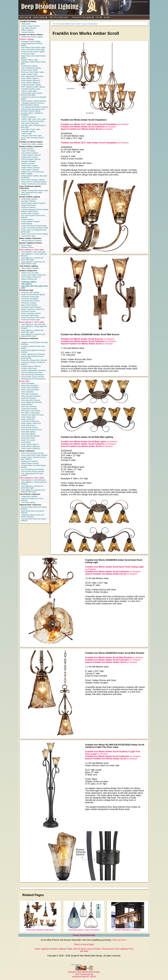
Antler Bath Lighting (28, 434)
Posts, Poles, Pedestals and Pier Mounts (32, 139)
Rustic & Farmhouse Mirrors (31, 313)
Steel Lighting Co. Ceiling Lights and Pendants (34, 255)
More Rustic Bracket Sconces (32, 430)
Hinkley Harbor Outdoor (30, 157)
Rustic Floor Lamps (28, 440)
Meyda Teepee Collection (30, 463)
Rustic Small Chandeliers (30, 388)
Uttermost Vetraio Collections (40, 929)
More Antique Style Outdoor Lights (33, 47)
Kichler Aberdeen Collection (128, 929)
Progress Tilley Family (29, 368)
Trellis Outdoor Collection (30, 170)
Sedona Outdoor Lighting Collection (34, 101)
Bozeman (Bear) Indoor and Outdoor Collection (34, 508)
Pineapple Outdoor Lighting (31, 41)
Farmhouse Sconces (28, 311)
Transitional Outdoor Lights (31, 89)
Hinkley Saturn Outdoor (29, 166)
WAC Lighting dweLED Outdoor (32, 76)
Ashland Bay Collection (29, 199)
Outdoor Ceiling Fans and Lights (33, 121)
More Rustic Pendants (29, 407)
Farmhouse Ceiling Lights (30, 297)
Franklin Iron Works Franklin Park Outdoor (33, 347)
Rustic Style (25, 381)
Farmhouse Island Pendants (31, 307)
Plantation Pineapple (28, 161)
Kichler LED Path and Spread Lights (34, 226)
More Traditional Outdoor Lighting (33, 87)
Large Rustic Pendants (29, 409)
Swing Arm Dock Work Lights (31, 136)
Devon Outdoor (27, 245)
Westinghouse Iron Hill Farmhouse (33, 379)
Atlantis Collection (27, 149)
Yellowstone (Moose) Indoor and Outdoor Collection (32, 516)
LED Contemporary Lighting (31, 68)
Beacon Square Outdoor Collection (33, 203)
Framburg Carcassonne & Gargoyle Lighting (33, 98)
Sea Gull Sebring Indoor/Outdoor (33, 375)
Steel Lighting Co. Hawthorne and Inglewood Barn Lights (33, 263)
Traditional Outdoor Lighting (31, 85)
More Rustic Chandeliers (30, 386)
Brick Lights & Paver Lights (31, 129)
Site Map (91, 935)
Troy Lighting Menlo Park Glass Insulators (32, 475)
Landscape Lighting (28, 131)
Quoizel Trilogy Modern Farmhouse (34, 370)
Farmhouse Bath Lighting (30, 292)
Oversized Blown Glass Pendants (84, 929)
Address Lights (26, 134)
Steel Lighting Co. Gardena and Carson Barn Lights (32, 259)
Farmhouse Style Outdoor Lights (33, 72)
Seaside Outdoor (27, 219)
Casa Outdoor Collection (30, 153)
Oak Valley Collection (29, 28)
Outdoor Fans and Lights (30, 273)
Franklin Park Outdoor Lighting (32, 37)
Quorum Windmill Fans (29, 279)
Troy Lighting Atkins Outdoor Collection (35, 107)
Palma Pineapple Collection (31, 159)
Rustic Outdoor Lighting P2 (31, 81)
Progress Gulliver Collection (31, 366)
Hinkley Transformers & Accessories (34, 184)
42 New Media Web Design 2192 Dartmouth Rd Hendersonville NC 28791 (84, 973)
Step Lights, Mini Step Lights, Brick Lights (34, 287)
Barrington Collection (29, 201)
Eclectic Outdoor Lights (29, 70)
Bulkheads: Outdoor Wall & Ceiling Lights (33, 63)
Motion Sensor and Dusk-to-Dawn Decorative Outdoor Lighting (33, 110)
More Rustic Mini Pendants (31, 400)
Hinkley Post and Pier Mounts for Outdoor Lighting (32, 173)
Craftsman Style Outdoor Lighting (33, 52)
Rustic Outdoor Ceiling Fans (31, 277)
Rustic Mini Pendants (29, 398)
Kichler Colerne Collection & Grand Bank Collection (33, 458)
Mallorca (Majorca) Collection (31, 241)
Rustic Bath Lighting (28, 432)
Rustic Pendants (27, 404)
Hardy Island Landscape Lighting (33, 180)
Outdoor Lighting (27, 39)
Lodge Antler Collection (29, 496)
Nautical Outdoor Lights (29, 60)
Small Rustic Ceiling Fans (30, 421)
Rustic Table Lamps (28, 438)
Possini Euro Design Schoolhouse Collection (33, 363)
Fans (131, 949)
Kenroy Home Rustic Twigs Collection (34, 455)
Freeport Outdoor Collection (31, 155)
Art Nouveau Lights (28, 54)
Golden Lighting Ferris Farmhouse (33, 354)
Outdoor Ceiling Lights (29, 91)
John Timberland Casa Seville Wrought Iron (31, 194)
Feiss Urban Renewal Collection (32, 453)
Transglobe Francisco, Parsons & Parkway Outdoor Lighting (33, 104)
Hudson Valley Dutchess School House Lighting (32, 357)
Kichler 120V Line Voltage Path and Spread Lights (33, 231)
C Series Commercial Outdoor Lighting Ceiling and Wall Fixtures (34, 210)
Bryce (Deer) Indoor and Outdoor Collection (32, 512)
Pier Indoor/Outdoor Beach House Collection (33, 216)
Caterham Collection (28, 207)
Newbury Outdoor (27, 247)
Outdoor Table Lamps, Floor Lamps (34, 119)
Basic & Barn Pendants (29, 305)
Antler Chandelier (27, 392)
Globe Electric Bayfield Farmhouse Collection (33, 351)
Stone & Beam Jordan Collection (33, 377)
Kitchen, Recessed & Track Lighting (111, 949)
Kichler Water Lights (28, 236)
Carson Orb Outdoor (28, 151)
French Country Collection (30, 26)
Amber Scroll (26, 24)
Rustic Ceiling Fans (28, 419)
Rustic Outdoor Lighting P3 (31, 83)
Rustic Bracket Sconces (30, 428)
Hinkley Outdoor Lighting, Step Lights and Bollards (34, 177)
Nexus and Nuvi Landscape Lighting (34, 182)
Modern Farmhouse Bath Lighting (33, 295)
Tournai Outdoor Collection (31, 222)
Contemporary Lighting (29, 66)
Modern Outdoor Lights (29, 74)
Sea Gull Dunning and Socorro (32, 373)
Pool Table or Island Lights (31, 413)
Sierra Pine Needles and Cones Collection (32, 499)
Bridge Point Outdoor (29, 205)
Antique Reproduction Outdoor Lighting (32, 44)
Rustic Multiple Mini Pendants (32, 402)
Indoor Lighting (41, 949)
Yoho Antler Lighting (28, 502)
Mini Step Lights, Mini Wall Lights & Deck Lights (33, 126)
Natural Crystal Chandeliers (31, 396)
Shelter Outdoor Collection (31, 168)
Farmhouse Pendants (29, 303)
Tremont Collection (28, 32)
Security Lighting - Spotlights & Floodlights (32, 114)
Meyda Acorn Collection (30, 461)
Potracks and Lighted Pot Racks (32, 415)
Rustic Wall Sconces (28, 425)
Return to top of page (84, 944)
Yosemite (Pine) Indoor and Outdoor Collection (34, 520)
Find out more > (120, 940)
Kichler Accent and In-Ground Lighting (35, 234)
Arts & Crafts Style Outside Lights (33, 50)
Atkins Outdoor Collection (30, 268)
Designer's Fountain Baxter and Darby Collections (34, 343)
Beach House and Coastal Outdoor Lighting (33, 57)
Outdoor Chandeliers (29, 117)
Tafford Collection (27, 30)
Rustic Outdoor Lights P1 (30, 78)
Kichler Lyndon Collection (30, 213)
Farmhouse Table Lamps (30, 316)
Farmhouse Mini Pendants (30, 301)
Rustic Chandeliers (28, 383)
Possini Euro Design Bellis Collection (34, 360)
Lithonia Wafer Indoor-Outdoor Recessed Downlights (32, 94)
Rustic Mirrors (26, 442)
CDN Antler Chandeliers (30, 394)
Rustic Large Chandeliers (30, 390)
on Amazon (95, 124)
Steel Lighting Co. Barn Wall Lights (33, 252)
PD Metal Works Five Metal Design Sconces (33, 466)
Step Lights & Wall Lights (30, 123)
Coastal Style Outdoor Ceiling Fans (34, 275)
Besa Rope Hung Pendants (31, 411)
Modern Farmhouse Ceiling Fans (33, 309)
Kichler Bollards (27, 224)
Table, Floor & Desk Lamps (80, 949)
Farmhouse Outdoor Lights (31, 320)
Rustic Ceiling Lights (28, 417)
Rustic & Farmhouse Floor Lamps (33, 318)
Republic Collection (28, 163)
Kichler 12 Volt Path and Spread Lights (35, 228)
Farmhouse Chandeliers (30, 299)
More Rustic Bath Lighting (30, 436)
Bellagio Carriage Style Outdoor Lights (35, 190)
